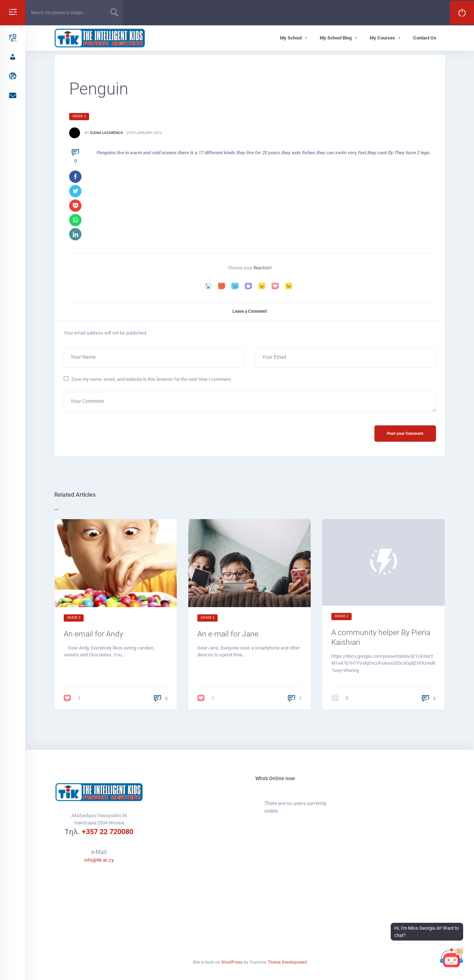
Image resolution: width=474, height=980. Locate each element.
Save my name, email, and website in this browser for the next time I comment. (152, 380)
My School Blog (336, 38)
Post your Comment (405, 435)
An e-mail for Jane (229, 635)
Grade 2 (79, 116)
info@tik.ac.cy (99, 860)
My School (291, 38)
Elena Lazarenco (107, 133)
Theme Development (287, 962)
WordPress (232, 962)
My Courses (382, 38)
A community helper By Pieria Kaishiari (382, 639)
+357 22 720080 (108, 832)
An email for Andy (94, 635)
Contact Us (425, 38)
